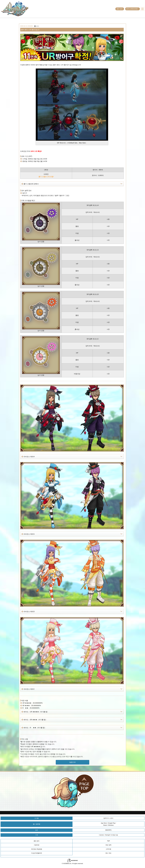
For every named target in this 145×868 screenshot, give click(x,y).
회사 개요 (108, 853)
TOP (108, 841)
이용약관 (37, 845)
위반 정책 (108, 845)
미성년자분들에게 (37, 853)
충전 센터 (120, 9)
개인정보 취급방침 (37, 849)
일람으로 (72, 762)
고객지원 (108, 849)
